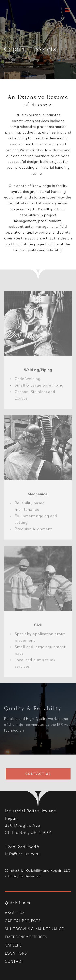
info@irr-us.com (22, 854)
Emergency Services (26, 937)
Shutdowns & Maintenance (34, 929)
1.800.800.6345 (22, 847)
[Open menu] (67, 10)
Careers (13, 946)
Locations (16, 954)
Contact (14, 962)
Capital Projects (23, 921)
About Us (15, 913)
